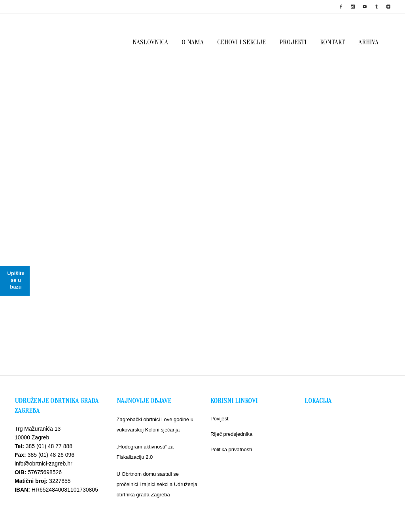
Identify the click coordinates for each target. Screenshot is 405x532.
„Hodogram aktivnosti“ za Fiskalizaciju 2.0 (145, 452)
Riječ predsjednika (231, 434)
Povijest (220, 419)
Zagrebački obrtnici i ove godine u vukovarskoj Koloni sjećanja (155, 425)
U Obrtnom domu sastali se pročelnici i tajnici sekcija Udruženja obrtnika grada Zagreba (157, 484)
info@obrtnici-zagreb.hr (44, 464)
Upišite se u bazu (16, 280)
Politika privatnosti (231, 449)
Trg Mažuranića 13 (38, 429)
